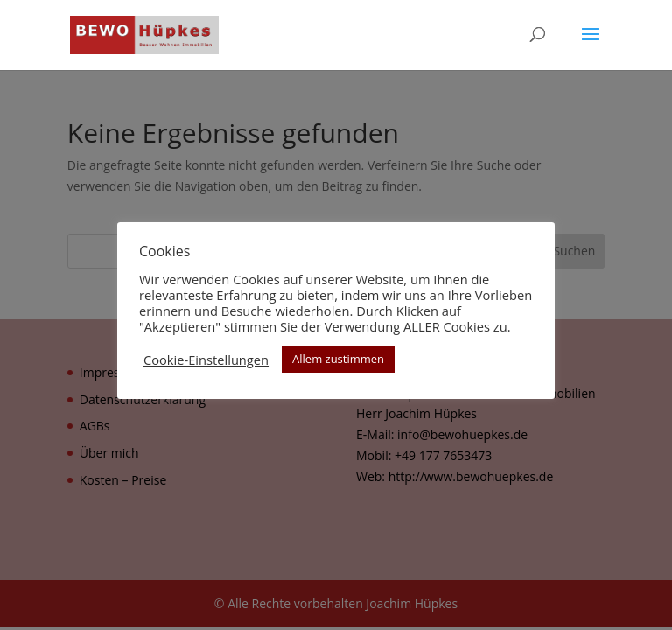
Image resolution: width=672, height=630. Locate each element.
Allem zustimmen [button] (338, 359)
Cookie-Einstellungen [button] (206, 360)
